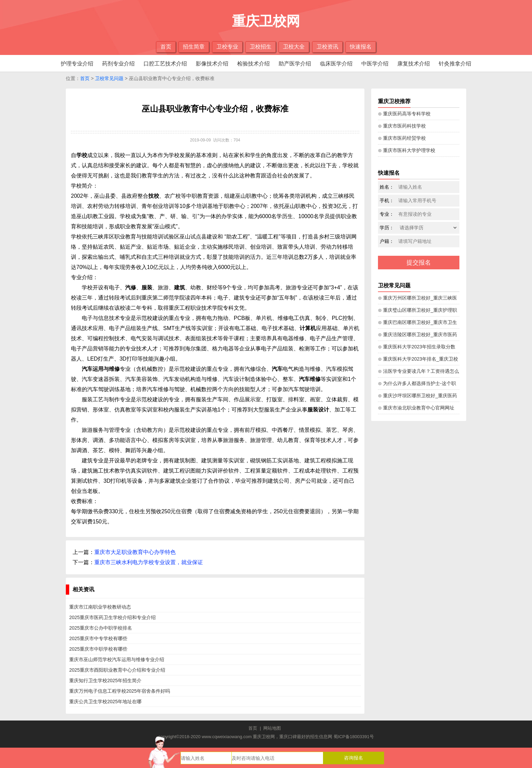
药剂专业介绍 (118, 64)
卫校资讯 (327, 47)
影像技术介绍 (212, 64)
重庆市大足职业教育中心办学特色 (135, 552)
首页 (166, 47)
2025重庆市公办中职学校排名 (101, 628)
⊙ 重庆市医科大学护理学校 (407, 150)
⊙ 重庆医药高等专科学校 (404, 114)
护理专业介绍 (77, 64)
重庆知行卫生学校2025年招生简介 (105, 680)
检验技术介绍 (253, 64)
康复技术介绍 (414, 64)
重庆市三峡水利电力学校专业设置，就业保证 (149, 562)
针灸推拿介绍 (455, 64)
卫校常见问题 (109, 78)
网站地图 (272, 728)
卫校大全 (294, 47)
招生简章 (194, 47)
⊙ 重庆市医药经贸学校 (402, 138)
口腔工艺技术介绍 (165, 64)
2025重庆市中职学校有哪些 (98, 649)
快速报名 (361, 47)
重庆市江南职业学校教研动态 (100, 607)
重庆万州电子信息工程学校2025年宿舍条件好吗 (120, 691)
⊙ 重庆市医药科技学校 (402, 126)
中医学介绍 (375, 64)
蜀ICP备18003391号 (354, 737)
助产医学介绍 (295, 64)
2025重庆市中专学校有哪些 (98, 638)
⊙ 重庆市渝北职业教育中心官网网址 (416, 408)
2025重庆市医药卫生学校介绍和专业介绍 (112, 617)
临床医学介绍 (336, 64)
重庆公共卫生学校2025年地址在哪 (105, 702)
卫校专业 (227, 47)
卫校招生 (261, 47)
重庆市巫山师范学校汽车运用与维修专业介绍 (117, 659)
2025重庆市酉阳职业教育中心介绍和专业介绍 (117, 670)
